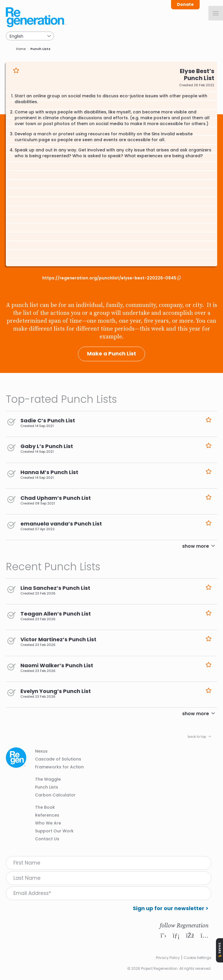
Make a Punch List (111, 354)
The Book (45, 807)
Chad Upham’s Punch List (56, 498)
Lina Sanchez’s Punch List (55, 588)
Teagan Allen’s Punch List (56, 614)
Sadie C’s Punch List (48, 420)
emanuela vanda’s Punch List (61, 524)
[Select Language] (30, 36)
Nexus (41, 751)
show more (196, 546)
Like (16, 70)
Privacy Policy (168, 958)
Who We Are (48, 823)
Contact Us (47, 839)
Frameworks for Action (59, 767)
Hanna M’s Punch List (49, 472)
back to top (197, 737)
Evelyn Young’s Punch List (56, 691)
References (47, 815)
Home (21, 49)
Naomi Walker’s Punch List (57, 665)
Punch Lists (40, 49)
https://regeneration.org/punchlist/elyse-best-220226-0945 (110, 278)
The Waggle (48, 779)
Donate (185, 4)
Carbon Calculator (55, 795)
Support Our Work (54, 831)
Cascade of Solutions (58, 759)
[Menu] (216, 13)
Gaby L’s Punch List (47, 446)
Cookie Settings (197, 958)
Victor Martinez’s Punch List (58, 639)
